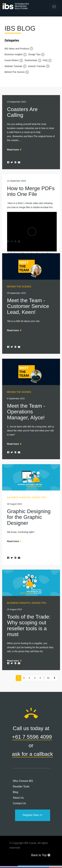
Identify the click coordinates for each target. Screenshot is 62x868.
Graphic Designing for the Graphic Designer (29, 517)
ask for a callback (32, 754)
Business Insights (16, 54)
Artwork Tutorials (39, 66)
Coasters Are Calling (22, 112)
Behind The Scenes (17, 72)
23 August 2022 (15, 609)
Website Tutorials (16, 66)
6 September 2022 (16, 398)
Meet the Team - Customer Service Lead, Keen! (28, 306)
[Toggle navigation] (54, 7)
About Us (18, 798)
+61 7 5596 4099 (32, 737)
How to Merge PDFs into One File (31, 191)
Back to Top (41, 855)
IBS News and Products (19, 49)
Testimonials (33, 60)
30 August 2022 (15, 504)
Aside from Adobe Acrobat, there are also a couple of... (31, 230)
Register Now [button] (32, 815)
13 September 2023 (17, 102)
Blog (16, 792)
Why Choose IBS (23, 781)
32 (48, 678)
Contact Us (19, 803)
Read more (15, 150)
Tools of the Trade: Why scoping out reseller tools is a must (29, 625)
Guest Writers (14, 60)
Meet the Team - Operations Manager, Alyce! (26, 412)
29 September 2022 (17, 293)
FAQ (47, 60)
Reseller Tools (21, 787)
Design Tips (36, 54)
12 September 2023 (17, 181)
